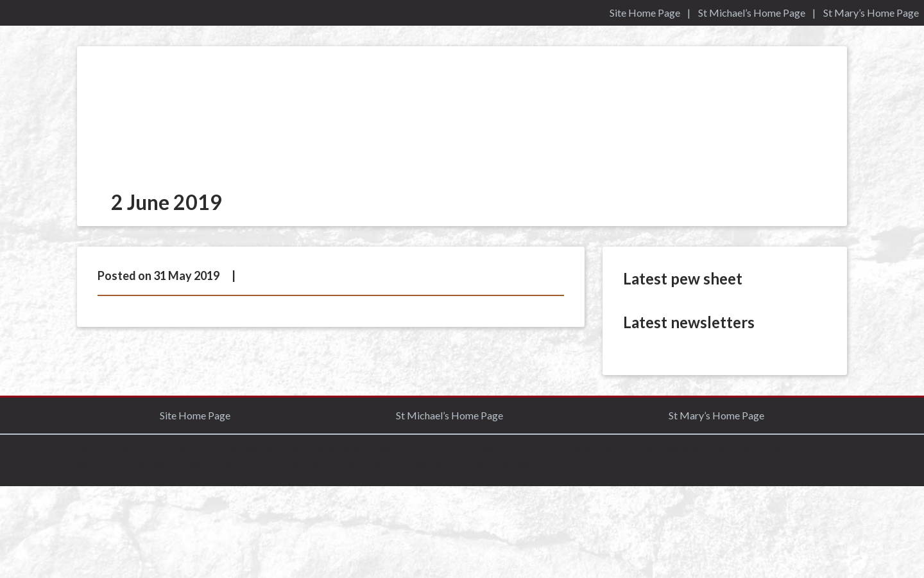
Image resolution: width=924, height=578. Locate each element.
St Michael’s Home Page (752, 13)
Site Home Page (645, 13)
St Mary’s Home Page (871, 13)
